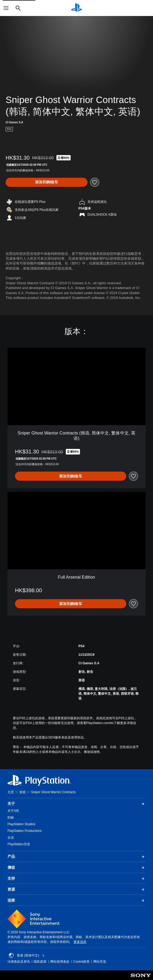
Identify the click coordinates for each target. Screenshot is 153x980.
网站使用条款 (60, 962)
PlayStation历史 (19, 844)
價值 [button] (76, 868)
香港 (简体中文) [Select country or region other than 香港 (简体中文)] (27, 955)
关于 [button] (76, 804)
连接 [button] (76, 900)
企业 (11, 837)
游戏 (22, 792)
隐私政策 (40, 962)
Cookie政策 (81, 962)
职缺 (11, 817)
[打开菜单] (6, 8)
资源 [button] (76, 890)
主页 (11, 792)
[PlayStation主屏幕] (76, 8)
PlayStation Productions (24, 831)
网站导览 (100, 962)
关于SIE (13, 811)
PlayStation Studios (21, 824)
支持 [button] (76, 879)
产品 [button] (76, 857)
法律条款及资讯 (19, 962)
